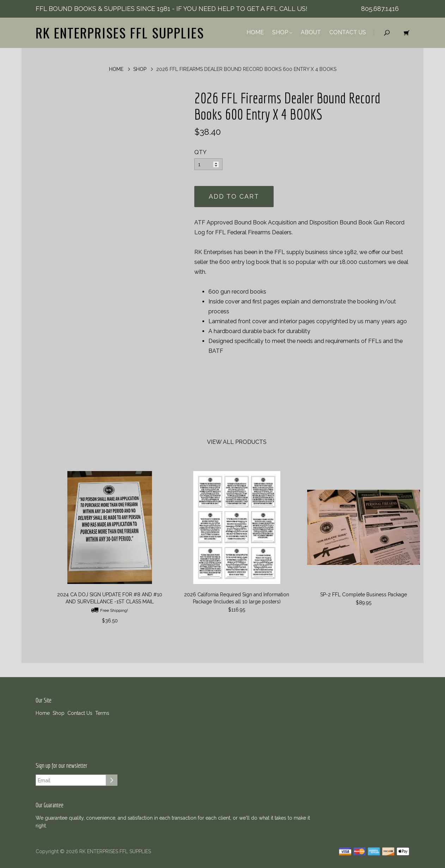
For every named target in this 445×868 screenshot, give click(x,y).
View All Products (237, 442)
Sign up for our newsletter (62, 766)
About (311, 32)
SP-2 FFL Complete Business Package (364, 595)
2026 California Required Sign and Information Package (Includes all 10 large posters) (237, 598)
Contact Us (348, 32)
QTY (200, 152)
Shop (282, 32)
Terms (102, 713)
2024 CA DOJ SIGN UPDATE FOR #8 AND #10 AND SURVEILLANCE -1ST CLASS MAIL (110, 598)
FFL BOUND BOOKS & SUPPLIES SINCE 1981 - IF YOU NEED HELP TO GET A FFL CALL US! (172, 9)
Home (255, 32)
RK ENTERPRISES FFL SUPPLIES (120, 32)
